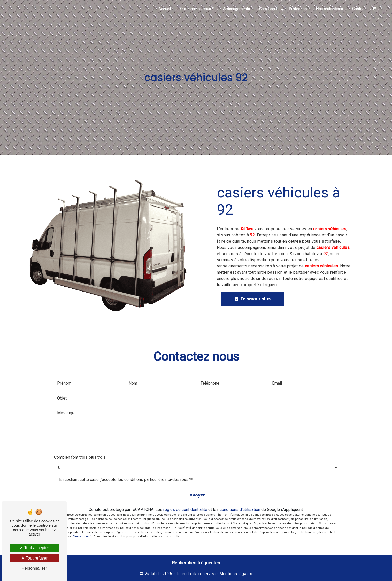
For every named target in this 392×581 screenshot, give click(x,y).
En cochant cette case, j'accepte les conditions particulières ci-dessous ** (126, 480)
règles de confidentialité (185, 510)
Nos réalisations (329, 9)
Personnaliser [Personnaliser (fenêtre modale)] (34, 568)
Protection (298, 9)
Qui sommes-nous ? (197, 9)
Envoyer (196, 495)
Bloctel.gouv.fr (82, 536)
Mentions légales (235, 574)
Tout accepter (34, 548)
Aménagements (236, 9)
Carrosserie (269, 9)
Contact (359, 9)
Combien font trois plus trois (80, 457)
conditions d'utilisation (240, 510)
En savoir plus (252, 299)
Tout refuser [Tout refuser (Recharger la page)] (34, 558)
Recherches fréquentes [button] (196, 563)
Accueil (165, 9)
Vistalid (152, 574)
